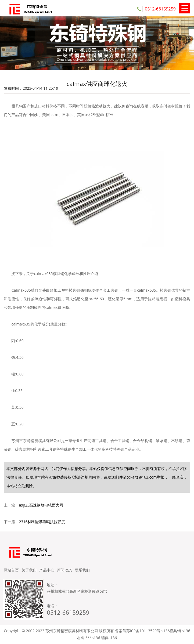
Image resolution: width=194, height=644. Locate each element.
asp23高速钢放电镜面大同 (41, 505)
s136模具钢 (171, 631)
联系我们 (82, 570)
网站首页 (11, 570)
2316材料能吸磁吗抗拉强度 (42, 522)
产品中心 (47, 570)
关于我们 (29, 570)
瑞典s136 (109, 638)
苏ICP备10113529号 (143, 631)
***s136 (93, 638)
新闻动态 (64, 570)
